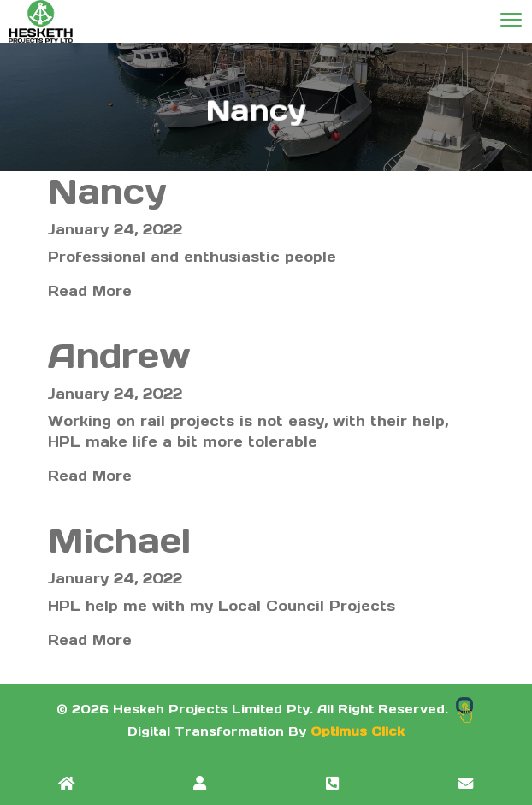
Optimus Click (358, 731)
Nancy (119, 191)
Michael (119, 540)
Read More (90, 291)
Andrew (119, 355)
